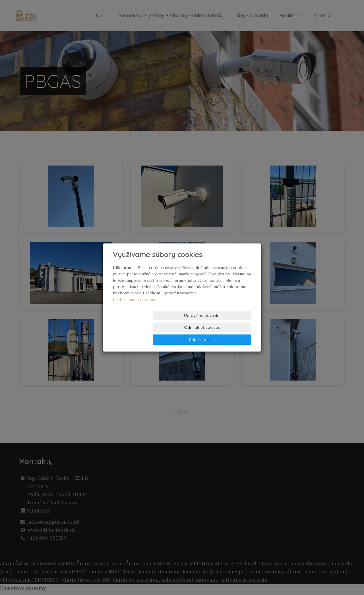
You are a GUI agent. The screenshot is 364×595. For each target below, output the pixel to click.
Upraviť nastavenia (135, 328)
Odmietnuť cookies (182, 328)
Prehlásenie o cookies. (134, 311)
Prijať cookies (229, 328)
